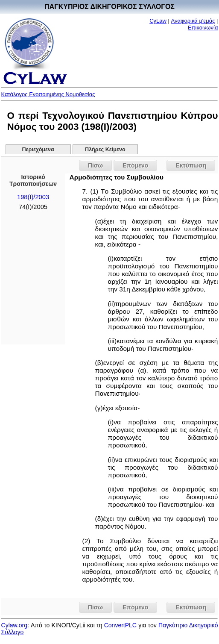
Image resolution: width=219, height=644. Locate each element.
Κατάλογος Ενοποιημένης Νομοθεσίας (48, 94)
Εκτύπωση (191, 165)
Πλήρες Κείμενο (105, 150)
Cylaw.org (14, 625)
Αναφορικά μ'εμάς (193, 21)
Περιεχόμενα (38, 150)
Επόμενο (135, 165)
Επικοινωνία (203, 28)
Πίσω (95, 165)
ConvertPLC (120, 625)
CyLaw (158, 21)
